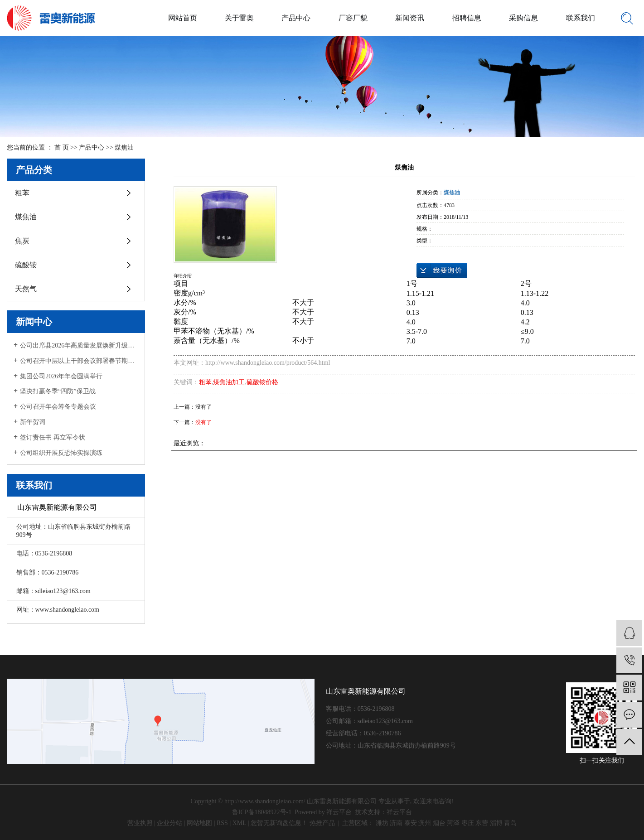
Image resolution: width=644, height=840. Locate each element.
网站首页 (183, 18)
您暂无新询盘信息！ (279, 823)
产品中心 (296, 18)
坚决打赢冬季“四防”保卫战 (58, 391)
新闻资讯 (410, 18)
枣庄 (468, 823)
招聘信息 (467, 18)
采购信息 (523, 18)
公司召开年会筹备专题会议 (58, 407)
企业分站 (169, 823)
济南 (396, 823)
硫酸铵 (26, 265)
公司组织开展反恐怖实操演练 (61, 453)
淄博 (496, 823)
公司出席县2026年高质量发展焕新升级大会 (79, 345)
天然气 (26, 289)
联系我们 (581, 18)
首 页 (62, 147)
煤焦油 (124, 147)
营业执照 (140, 823)
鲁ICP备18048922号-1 (262, 812)
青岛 (510, 823)
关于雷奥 (239, 18)
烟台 (439, 823)
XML (240, 823)
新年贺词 (33, 422)
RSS (222, 823)
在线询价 (442, 270)
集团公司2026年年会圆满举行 (61, 376)
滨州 (425, 823)
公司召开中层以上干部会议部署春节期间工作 (79, 361)
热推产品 (322, 823)
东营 (482, 823)
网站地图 (199, 823)
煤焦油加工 (229, 382)
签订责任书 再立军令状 (53, 437)
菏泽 (453, 823)
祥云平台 (339, 812)
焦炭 (22, 241)
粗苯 (22, 193)
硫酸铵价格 (262, 382)
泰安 (411, 823)
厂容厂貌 (353, 18)
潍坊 (382, 823)
